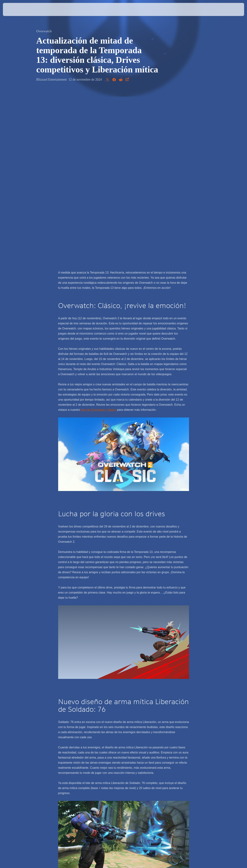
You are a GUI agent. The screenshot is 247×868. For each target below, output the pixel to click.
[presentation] (14, 9)
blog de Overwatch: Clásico (99, 239)
